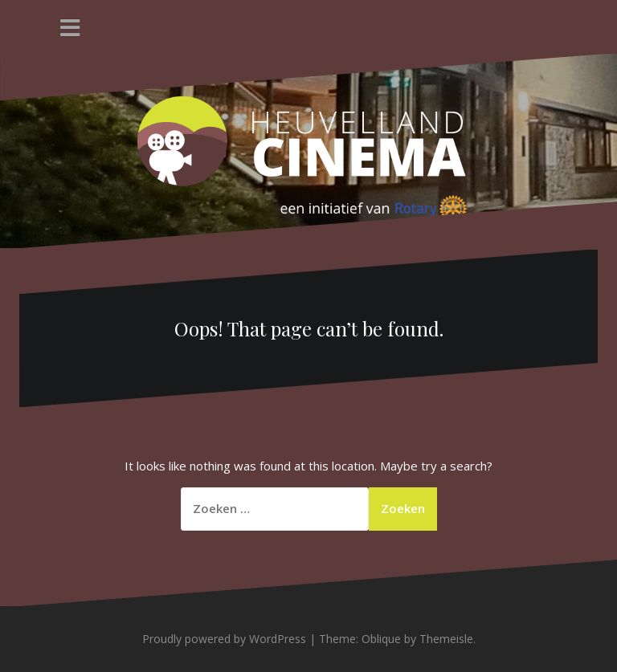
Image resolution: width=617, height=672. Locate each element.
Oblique (381, 639)
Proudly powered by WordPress (224, 639)
